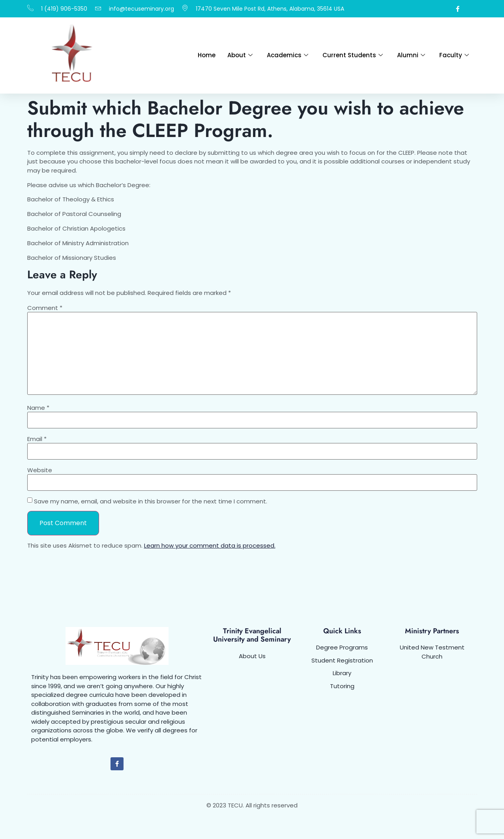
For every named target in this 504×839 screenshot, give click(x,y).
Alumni (411, 55)
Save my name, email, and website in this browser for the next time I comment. (151, 501)
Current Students (353, 55)
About (240, 55)
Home (207, 55)
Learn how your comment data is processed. (210, 545)
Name (38, 408)
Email (37, 439)
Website (40, 470)
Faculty (454, 55)
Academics (288, 55)
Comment (45, 308)
